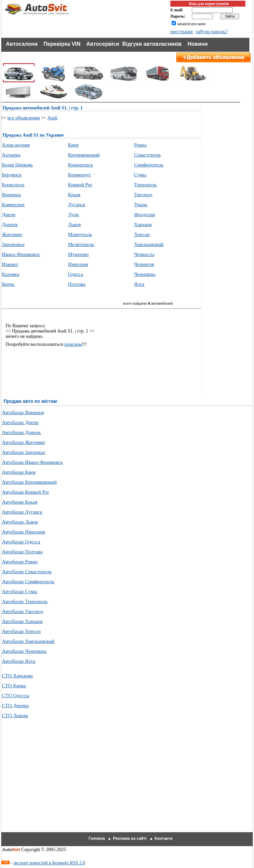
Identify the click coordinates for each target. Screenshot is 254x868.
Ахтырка (11, 155)
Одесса (76, 274)
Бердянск (12, 175)
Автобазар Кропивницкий (29, 482)
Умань (141, 205)
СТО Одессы (16, 696)
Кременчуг (80, 175)
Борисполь (13, 185)
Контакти (164, 838)
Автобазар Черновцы (24, 651)
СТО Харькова (17, 676)
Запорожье (13, 244)
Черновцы (145, 274)
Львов (75, 224)
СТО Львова (15, 715)
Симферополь (149, 165)
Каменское (13, 205)
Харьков (143, 224)
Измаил (10, 264)
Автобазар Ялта (19, 661)
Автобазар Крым (20, 502)
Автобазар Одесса (21, 542)
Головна (97, 838)
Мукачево (78, 254)
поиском (73, 344)
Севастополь (148, 155)
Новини (198, 44)
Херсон (142, 234)
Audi (52, 118)
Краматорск (81, 165)
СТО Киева (14, 686)
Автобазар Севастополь (27, 572)
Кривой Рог (80, 185)
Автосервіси (103, 44)
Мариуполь (80, 234)
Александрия (16, 145)
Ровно (140, 145)
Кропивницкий (84, 155)
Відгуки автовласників (152, 44)
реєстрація (181, 31)
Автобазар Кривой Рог (26, 492)
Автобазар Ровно (20, 562)
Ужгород (143, 195)
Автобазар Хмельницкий (28, 641)
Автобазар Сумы (20, 591)
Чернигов (144, 264)
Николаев (78, 264)
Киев (73, 145)
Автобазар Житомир (24, 442)
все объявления (24, 118)
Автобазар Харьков (22, 621)
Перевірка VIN (62, 44)
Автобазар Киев (19, 472)
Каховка (11, 274)
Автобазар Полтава (22, 552)
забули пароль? (212, 31)
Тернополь (145, 185)
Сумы (140, 175)
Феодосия (145, 215)
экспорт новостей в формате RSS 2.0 (49, 863)
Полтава (77, 284)
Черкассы (144, 254)
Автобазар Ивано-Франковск (32, 462)
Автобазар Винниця (23, 412)
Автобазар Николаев (24, 532)
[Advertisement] (128, 783)
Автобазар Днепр (20, 422)
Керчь (8, 284)
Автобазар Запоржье (24, 452)
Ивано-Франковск (21, 254)
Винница (11, 195)
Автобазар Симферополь (28, 582)
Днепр (9, 215)
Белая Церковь (17, 165)
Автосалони (22, 44)
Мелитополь (81, 244)
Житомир (12, 234)
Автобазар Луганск (22, 512)
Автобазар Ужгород (23, 611)
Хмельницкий (149, 244)
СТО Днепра (15, 706)
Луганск (77, 205)
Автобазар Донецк (21, 432)
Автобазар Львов (20, 522)
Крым (74, 195)
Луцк (74, 215)
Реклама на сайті (130, 838)
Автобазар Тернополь (25, 601)
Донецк (10, 224)
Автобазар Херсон (21, 631)
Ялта (139, 284)
